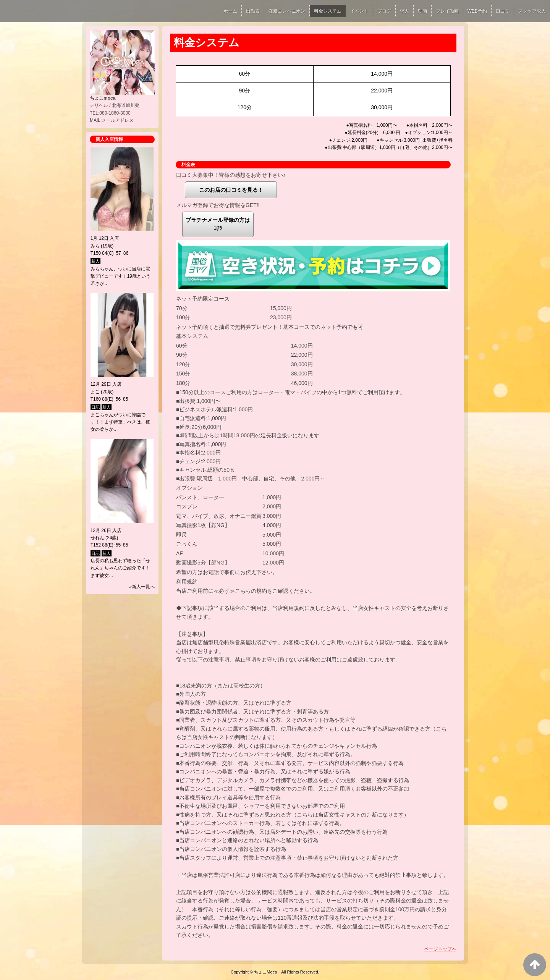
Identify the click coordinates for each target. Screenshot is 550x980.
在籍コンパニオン (287, 11)
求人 (404, 11)
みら (95, 246)
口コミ (503, 11)
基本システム (192, 336)
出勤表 (253, 11)
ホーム (230, 11)
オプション (189, 488)
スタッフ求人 (532, 11)
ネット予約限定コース (203, 299)
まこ (95, 392)
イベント (359, 11)
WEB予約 (477, 11)
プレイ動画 (447, 11)
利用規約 (187, 582)
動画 (422, 11)
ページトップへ (440, 949)
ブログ (384, 11)
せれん (97, 538)
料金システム (328, 11)
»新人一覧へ (142, 587)
